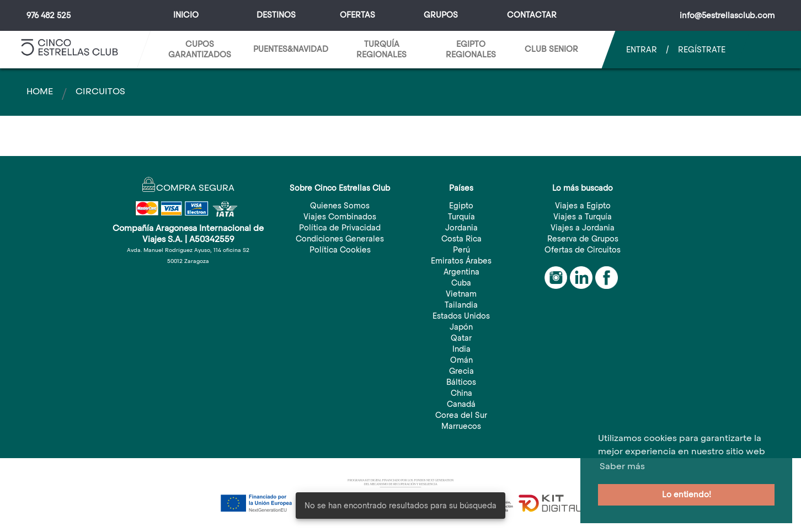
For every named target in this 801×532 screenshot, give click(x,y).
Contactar (532, 15)
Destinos (276, 15)
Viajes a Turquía (583, 217)
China (461, 393)
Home (40, 91)
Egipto (461, 206)
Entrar (642, 50)
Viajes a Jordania (583, 228)
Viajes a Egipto (583, 206)
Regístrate (702, 50)
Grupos (441, 15)
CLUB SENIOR (551, 49)
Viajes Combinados (340, 217)
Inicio (186, 15)
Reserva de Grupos (583, 239)
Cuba (461, 283)
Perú (461, 250)
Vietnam (461, 294)
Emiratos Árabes (461, 261)
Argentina (461, 272)
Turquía (461, 217)
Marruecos (461, 426)
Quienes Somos (340, 206)
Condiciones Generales (340, 239)
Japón (461, 327)
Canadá (461, 404)
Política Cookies (340, 250)
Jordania (461, 228)
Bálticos (461, 382)
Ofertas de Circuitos (583, 250)
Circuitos (100, 91)
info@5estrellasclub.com (727, 15)
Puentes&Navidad (291, 49)
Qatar (461, 338)
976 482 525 (49, 15)
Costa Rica (461, 239)
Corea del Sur (461, 415)
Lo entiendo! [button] (687, 495)
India (461, 349)
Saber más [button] (622, 466)
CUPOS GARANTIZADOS (200, 49)
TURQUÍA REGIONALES (381, 49)
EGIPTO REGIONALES (471, 49)
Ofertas (357, 15)
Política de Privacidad (340, 228)
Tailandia (461, 305)
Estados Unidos (461, 316)
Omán (461, 360)
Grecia (461, 371)
